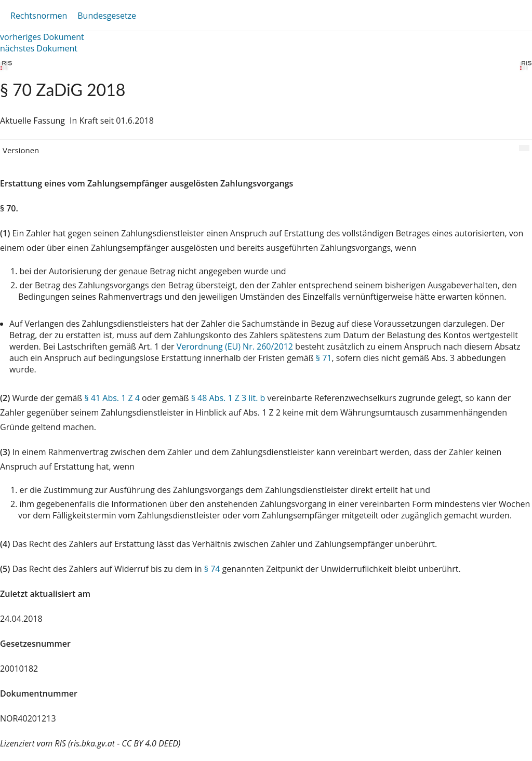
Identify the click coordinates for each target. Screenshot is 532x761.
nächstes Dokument (39, 48)
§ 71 (324, 358)
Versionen (21, 150)
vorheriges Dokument (42, 37)
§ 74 (212, 569)
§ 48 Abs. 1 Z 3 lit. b (228, 398)
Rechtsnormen (39, 16)
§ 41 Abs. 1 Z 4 (112, 398)
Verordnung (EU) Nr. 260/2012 (236, 346)
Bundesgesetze (107, 16)
